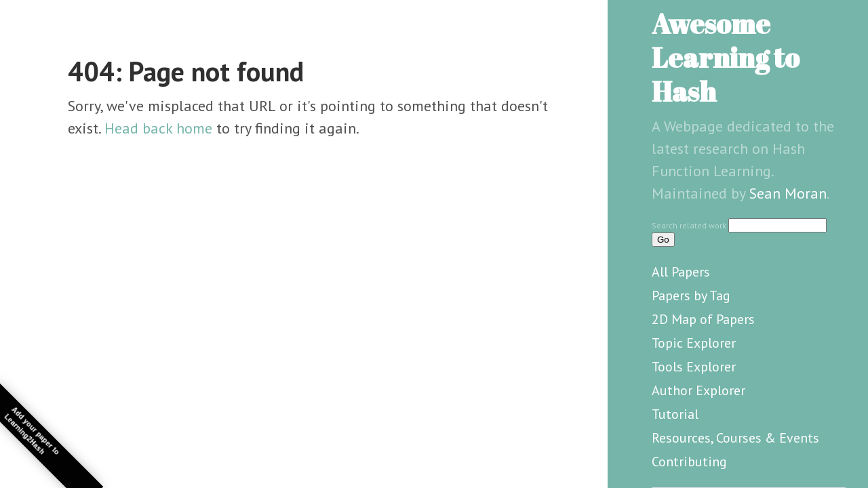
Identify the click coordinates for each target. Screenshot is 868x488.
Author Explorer (698, 390)
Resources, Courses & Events (735, 438)
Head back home (158, 128)
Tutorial (675, 414)
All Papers (681, 272)
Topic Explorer (694, 343)
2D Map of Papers (703, 319)
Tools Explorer (694, 367)
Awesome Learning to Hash (726, 58)
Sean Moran (788, 193)
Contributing (689, 462)
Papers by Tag (691, 296)
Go (663, 240)
